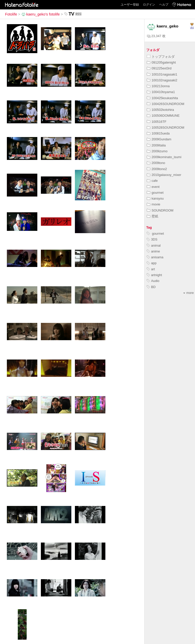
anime (153, 251)
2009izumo (157, 151)
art (151, 269)
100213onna (158, 86)
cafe (152, 181)
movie (153, 204)
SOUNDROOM (160, 210)
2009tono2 (157, 169)
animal (154, 245)
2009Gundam (159, 139)
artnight (154, 275)
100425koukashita (162, 98)
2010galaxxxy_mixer (164, 175)
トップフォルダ (161, 57)
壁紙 (152, 216)
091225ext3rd (159, 68)
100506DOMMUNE (163, 116)
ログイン (149, 5)
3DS (152, 239)
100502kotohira (160, 110)
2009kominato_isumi (164, 157)
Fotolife (11, 14)
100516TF (157, 122)
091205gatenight (161, 62)
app (152, 263)
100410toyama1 (161, 92)
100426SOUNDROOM (166, 104)
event (153, 187)
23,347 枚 (156, 36)
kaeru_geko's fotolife (41, 14)
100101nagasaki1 (162, 74)
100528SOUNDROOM (166, 128)
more (189, 293)
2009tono (156, 163)
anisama (155, 257)
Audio (153, 281)
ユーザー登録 (130, 5)
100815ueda (158, 133)
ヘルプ (164, 5)
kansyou (155, 198)
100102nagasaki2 (162, 80)
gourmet (155, 193)
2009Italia (156, 145)
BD (151, 287)
